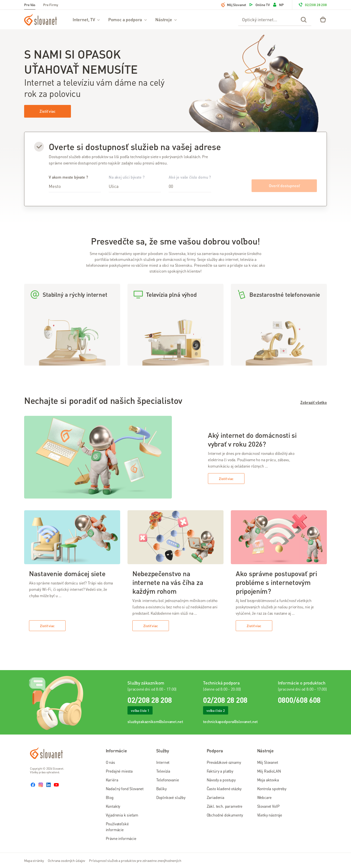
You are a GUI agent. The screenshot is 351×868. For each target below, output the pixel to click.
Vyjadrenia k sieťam (122, 815)
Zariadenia (215, 797)
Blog (110, 797)
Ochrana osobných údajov (66, 860)
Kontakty (113, 806)
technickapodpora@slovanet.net (230, 721)
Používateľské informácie (117, 827)
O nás (110, 762)
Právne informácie (121, 838)
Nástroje (166, 19)
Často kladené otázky (224, 789)
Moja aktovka (268, 780)
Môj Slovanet (234, 5)
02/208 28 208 (312, 5)
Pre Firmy (51, 5)
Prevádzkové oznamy (224, 762)
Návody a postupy (221, 780)
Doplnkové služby (171, 797)
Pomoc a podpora (128, 19)
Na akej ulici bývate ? (135, 183)
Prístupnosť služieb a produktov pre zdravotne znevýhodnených (135, 860)
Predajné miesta (119, 771)
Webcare (264, 797)
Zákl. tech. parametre (225, 806)
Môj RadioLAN (269, 771)
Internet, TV (87, 19)
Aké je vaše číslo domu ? (190, 183)
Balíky (161, 789)
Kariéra (112, 780)
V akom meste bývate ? (75, 183)
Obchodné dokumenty (225, 815)
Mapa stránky (34, 860)
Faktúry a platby (220, 771)
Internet (163, 762)
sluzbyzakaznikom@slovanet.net (155, 721)
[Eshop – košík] (323, 20)
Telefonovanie (168, 780)
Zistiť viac (47, 111)
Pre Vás (30, 5)
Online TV (259, 5)
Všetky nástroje (270, 815)
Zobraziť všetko (314, 402)
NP (278, 5)
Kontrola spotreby (272, 789)
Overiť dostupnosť (284, 186)
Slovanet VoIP (268, 806)
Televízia (163, 771)
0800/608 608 (299, 700)
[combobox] (75, 186)
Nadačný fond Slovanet (125, 789)
